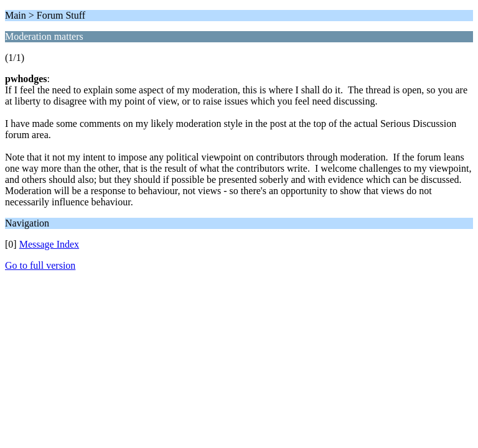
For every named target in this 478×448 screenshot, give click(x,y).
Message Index (49, 244)
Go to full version (40, 265)
